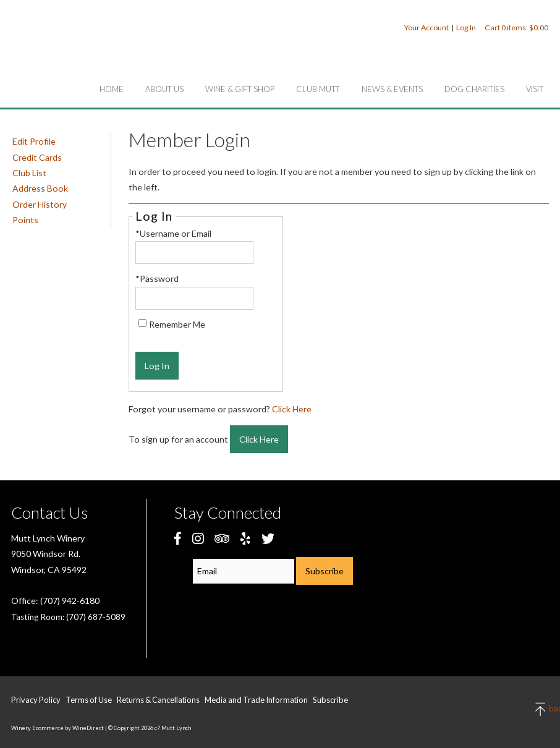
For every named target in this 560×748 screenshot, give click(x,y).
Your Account (426, 28)
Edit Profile (34, 141)
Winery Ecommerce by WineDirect (57, 728)
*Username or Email (173, 233)
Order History (40, 204)
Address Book (40, 188)
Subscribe (330, 700)
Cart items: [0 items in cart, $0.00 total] (516, 28)
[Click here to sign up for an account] (259, 439)
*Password (157, 278)
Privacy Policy (36, 700)
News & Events (392, 89)
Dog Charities (474, 89)
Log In (466, 28)
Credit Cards (37, 157)
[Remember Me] (142, 323)
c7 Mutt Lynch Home (80, 51)
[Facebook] (178, 538)
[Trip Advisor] (222, 538)
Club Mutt (318, 89)
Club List (29, 173)
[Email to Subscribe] (244, 571)
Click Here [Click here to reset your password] (292, 409)
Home (112, 89)
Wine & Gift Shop (240, 89)
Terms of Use (89, 700)
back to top (541, 709)
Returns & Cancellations (158, 700)
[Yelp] (245, 538)
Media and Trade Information (256, 700)
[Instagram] (198, 538)
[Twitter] (268, 538)
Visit (535, 89)
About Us (164, 89)
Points (25, 220)
